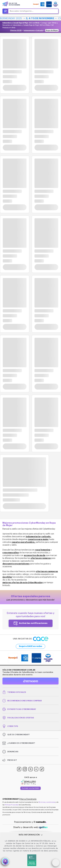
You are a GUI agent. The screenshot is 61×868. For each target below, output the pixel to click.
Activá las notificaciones (33, 623)
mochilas (7, 577)
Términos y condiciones (47, 802)
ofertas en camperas (47, 571)
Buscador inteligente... (22, 11)
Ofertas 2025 (16, 30)
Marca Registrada (28, 799)
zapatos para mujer (38, 539)
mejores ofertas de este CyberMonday (23, 583)
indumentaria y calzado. (38, 537)
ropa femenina (43, 550)
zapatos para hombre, (23, 542)
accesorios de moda (35, 555)
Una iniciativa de (31, 639)
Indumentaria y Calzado (33, 30)
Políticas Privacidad (12, 805)
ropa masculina (11, 553)
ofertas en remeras (41, 558)
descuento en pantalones (16, 564)
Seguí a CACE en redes (30, 646)
